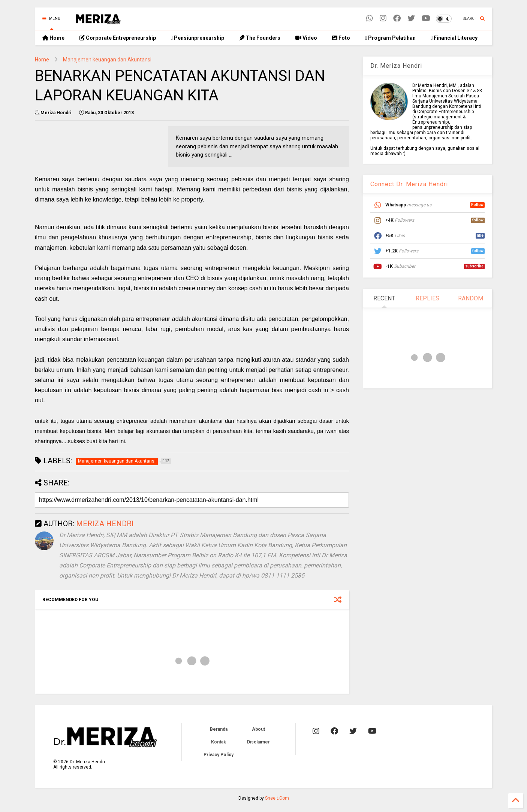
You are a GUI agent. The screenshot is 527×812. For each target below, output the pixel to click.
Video (306, 38)
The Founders (260, 38)
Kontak (219, 742)
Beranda (219, 729)
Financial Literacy (454, 38)
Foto (341, 38)
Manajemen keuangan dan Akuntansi (107, 60)
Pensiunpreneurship (198, 38)
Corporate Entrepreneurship (118, 38)
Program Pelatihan (390, 38)
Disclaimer (258, 742)
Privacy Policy (219, 755)
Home (53, 38)
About (258, 729)
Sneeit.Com (277, 798)
